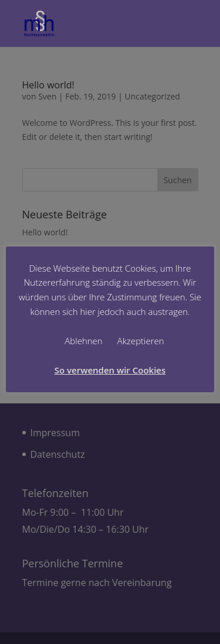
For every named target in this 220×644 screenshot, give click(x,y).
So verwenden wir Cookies (110, 370)
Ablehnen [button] (83, 341)
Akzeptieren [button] (141, 341)
